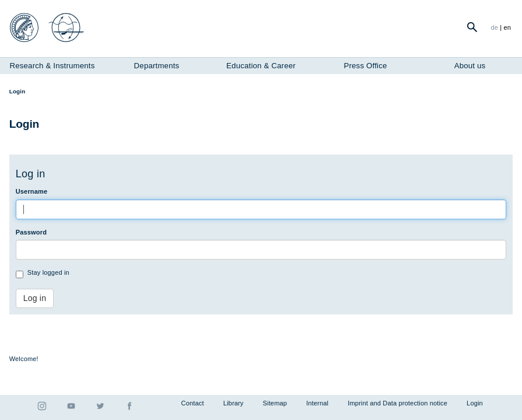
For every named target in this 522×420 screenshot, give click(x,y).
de (494, 27)
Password (31, 232)
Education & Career (261, 66)
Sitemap (275, 403)
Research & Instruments (52, 66)
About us (470, 66)
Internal (317, 403)
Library (234, 403)
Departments (157, 66)
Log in (35, 298)
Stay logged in (43, 274)
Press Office (365, 66)
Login (475, 403)
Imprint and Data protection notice (397, 403)
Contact (193, 403)
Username (32, 191)
